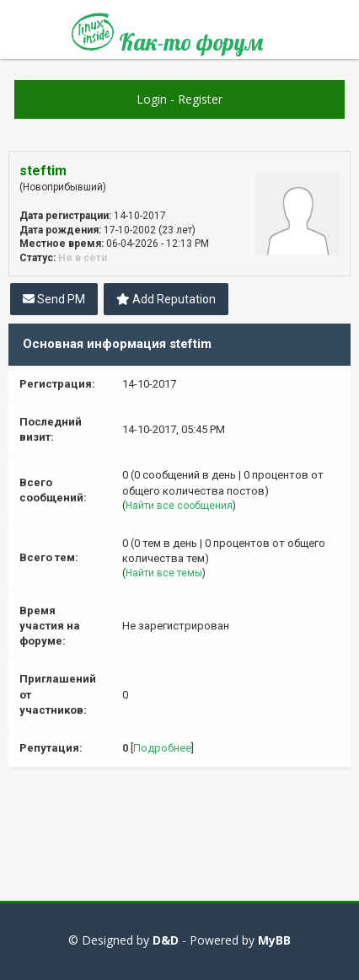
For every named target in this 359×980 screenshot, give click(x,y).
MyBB (274, 940)
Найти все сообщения (179, 506)
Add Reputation (166, 299)
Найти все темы (164, 573)
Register (200, 99)
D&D (166, 940)
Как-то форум (167, 36)
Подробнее (162, 748)
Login (152, 99)
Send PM (54, 299)
